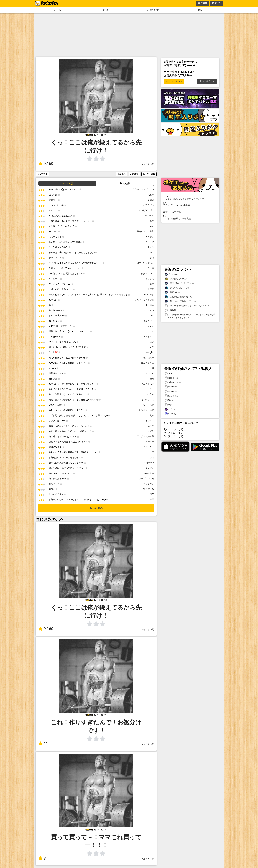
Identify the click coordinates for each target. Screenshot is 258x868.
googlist (150, 352)
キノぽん (150, 468)
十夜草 (151, 289)
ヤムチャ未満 (148, 384)
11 (43, 744)
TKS (168, 374)
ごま (152, 389)
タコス (151, 200)
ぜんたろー (149, 358)
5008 (169, 400)
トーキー (150, 442)
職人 (201, 10)
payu (152, 226)
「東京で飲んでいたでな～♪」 (180, 283)
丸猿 (152, 415)
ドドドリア (149, 337)
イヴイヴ (150, 421)
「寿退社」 (171, 310)
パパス (151, 252)
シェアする (42, 174)
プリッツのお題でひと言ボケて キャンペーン (190, 197)
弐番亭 (151, 195)
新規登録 (203, 3)
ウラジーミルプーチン (143, 189)
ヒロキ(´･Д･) (148, 400)
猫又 (152, 494)
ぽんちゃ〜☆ (148, 363)
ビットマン (149, 247)
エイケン (150, 237)
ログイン (217, 3)
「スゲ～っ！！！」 (175, 274)
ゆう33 (151, 394)
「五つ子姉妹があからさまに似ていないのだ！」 (188, 306)
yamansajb (149, 295)
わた (152, 379)
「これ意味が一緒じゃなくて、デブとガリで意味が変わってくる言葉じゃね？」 (190, 316)
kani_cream (171, 378)
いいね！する (174, 429)
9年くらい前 (148, 164)
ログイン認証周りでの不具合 (190, 217)
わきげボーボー (147, 210)
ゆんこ (151, 426)
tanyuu (151, 326)
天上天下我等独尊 (145, 436)
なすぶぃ (170, 409)
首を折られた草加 (145, 231)
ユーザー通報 (149, 174)
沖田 (152, 500)
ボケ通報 (122, 174)
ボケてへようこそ (207, 81)
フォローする (174, 433)
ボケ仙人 (150, 305)
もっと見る (96, 508)
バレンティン (148, 310)
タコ (152, 258)
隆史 (152, 284)
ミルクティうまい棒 (144, 300)
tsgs (168, 405)
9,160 (46, 164)
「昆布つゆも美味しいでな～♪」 (181, 301)
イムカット (149, 321)
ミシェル (150, 373)
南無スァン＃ (148, 273)
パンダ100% (148, 463)
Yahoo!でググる (173, 382)
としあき (150, 221)
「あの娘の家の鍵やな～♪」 (179, 297)
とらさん (150, 279)
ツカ (152, 457)
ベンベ (151, 316)
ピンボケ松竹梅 (147, 410)
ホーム (57, 10)
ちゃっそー (149, 447)
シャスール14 (148, 242)
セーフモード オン (174, 81)
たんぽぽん (171, 396)
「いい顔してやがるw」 (177, 279)
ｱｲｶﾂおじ (150, 216)
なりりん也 (149, 405)
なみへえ (170, 414)
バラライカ (149, 205)
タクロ (151, 268)
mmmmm (171, 387)
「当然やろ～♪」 (174, 292)
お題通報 (134, 174)
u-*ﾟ (152, 347)
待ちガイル (149, 489)
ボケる (105, 10)
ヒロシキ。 (149, 484)
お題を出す (153, 10)
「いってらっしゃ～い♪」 (178, 288)
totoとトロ (149, 473)
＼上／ (151, 342)
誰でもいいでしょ (145, 263)
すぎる (151, 431)
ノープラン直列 (147, 479)
